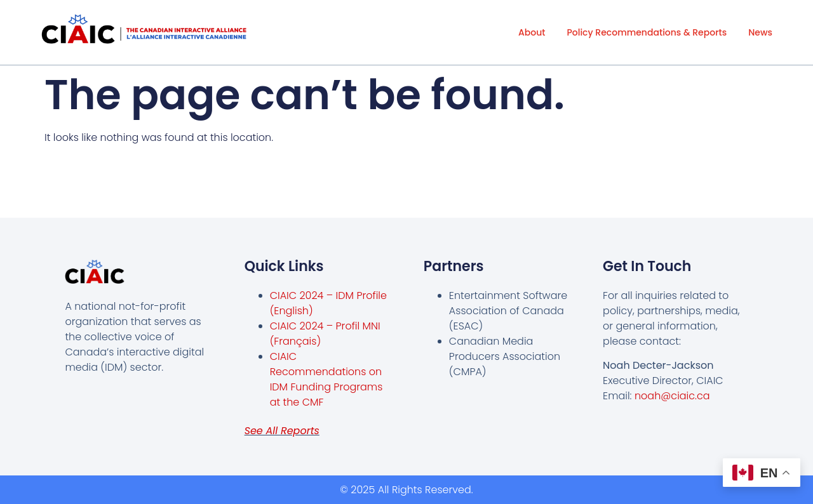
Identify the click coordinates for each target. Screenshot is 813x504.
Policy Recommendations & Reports (647, 32)
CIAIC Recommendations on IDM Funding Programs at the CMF (326, 379)
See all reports (282, 431)
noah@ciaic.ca (672, 396)
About (532, 32)
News (760, 32)
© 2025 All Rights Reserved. (406, 490)
